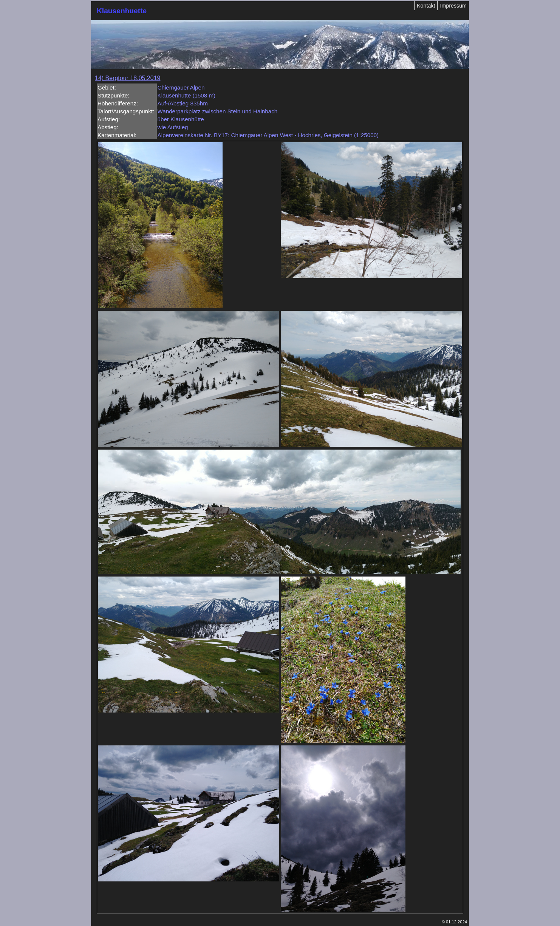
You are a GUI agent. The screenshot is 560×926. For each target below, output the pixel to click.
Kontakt (426, 6)
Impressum (453, 6)
